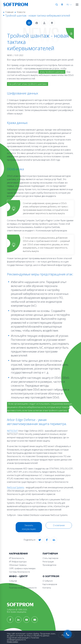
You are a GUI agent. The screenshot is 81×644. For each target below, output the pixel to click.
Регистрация (48, 562)
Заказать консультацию (29, 527)
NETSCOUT (12, 431)
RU (68, 5)
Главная (9, 12)
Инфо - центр (18, 576)
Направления (18, 554)
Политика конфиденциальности (23, 588)
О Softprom (51, 576)
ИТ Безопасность (17, 558)
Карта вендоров (50, 584)
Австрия (63, 5)
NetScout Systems (16, 487)
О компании (59, 525)
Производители (49, 565)
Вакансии (13, 584)
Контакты (47, 588)
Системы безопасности (19, 572)
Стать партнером (50, 558)
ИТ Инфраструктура (18, 562)
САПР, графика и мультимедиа (22, 568)
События (13, 581)
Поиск (57, 5)
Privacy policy (12, 642)
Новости (21, 12)
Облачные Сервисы (18, 565)
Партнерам (50, 554)
